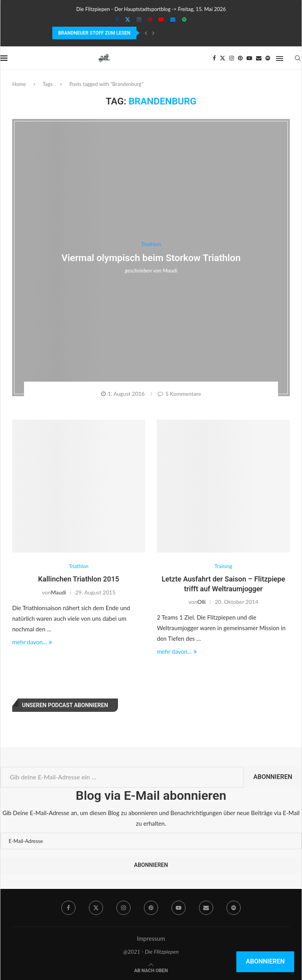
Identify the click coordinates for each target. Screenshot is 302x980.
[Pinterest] (150, 19)
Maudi (170, 270)
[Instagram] (139, 19)
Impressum (151, 938)
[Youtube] (161, 19)
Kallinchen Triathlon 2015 (79, 579)
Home (19, 84)
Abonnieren (273, 777)
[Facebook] (117, 19)
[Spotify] (184, 19)
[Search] (298, 58)
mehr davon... (32, 642)
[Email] (173, 19)
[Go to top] (151, 970)
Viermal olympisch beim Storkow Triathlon (151, 258)
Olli (202, 602)
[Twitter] (128, 19)
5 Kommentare (179, 394)
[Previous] (146, 33)
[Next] (153, 33)
